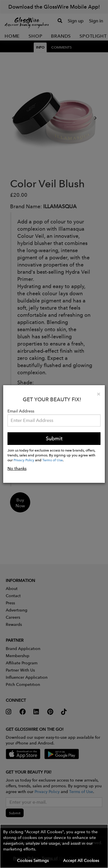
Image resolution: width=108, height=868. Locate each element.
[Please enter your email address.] (54, 421)
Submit (54, 438)
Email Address (21, 411)
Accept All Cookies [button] (81, 861)
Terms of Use (53, 460)
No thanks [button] (17, 468)
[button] (54, 846)
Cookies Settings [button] (33, 861)
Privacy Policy (24, 460)
